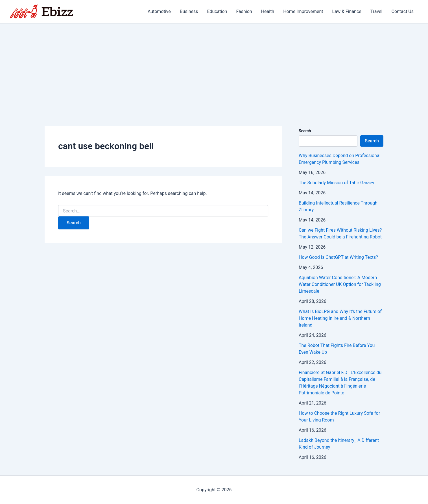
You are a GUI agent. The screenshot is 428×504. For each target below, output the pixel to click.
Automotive (159, 11)
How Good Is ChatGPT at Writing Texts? (338, 257)
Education (217, 11)
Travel (376, 11)
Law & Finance (347, 11)
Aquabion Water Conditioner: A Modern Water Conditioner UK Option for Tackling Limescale (340, 284)
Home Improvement (303, 11)
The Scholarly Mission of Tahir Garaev (337, 183)
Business (189, 11)
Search (305, 131)
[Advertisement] (214, 66)
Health (268, 11)
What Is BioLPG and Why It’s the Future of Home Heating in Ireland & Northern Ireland (340, 318)
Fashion (244, 11)
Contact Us (402, 11)
